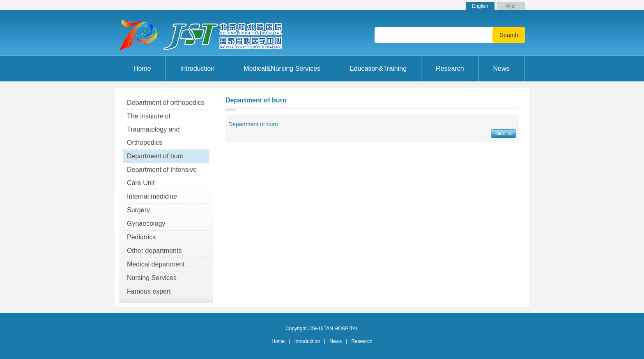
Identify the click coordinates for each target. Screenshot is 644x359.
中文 (511, 6)
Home (142, 68)
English (480, 6)
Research (362, 341)
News (336, 341)
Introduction (307, 341)
